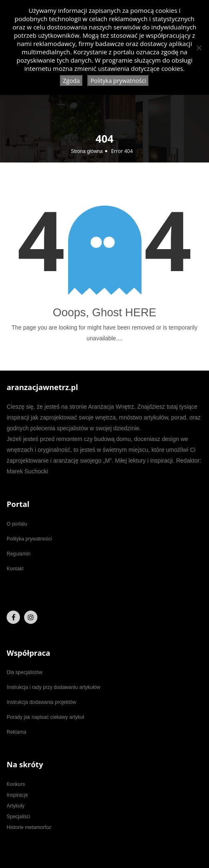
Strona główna (87, 151)
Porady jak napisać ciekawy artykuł (45, 717)
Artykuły (16, 806)
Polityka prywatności (29, 539)
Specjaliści (18, 817)
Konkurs (16, 784)
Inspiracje (17, 795)
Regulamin (18, 554)
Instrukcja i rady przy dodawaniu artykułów (53, 687)
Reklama (16, 732)
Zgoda (71, 81)
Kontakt (15, 569)
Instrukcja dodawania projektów (41, 702)
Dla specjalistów (25, 672)
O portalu (17, 524)
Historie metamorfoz (29, 827)
